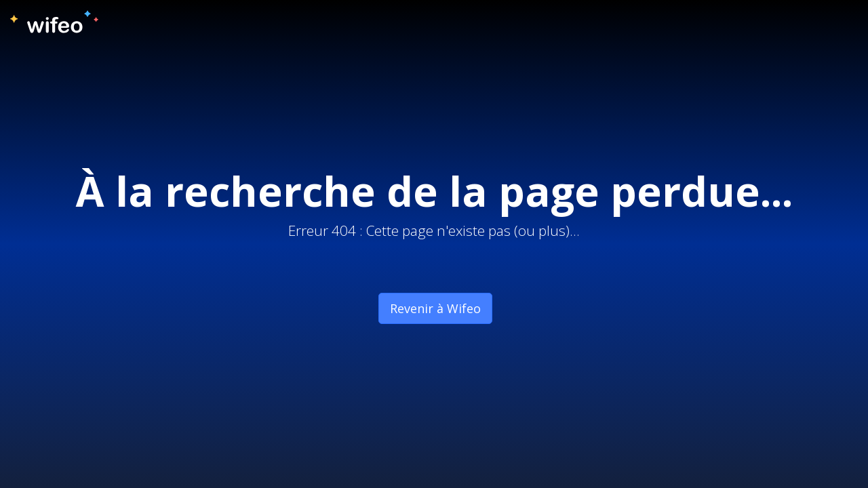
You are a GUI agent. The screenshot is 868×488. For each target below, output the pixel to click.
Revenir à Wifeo (435, 308)
